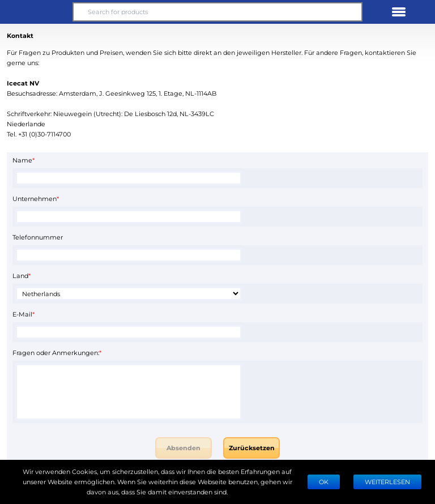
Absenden (184, 448)
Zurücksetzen (252, 448)
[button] (36, 12)
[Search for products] (217, 12)
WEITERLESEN (387, 482)
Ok (324, 482)
